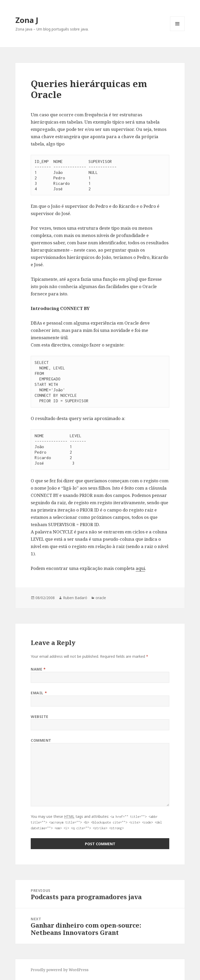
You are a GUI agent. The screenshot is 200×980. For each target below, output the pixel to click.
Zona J (27, 20)
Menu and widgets (177, 31)
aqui (140, 568)
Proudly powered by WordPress (60, 970)
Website (40, 717)
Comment (41, 740)
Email (39, 693)
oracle (101, 598)
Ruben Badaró (75, 598)
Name (38, 669)
